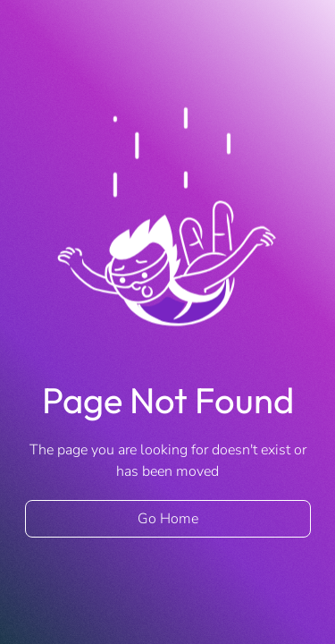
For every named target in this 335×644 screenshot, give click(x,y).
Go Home (168, 519)
